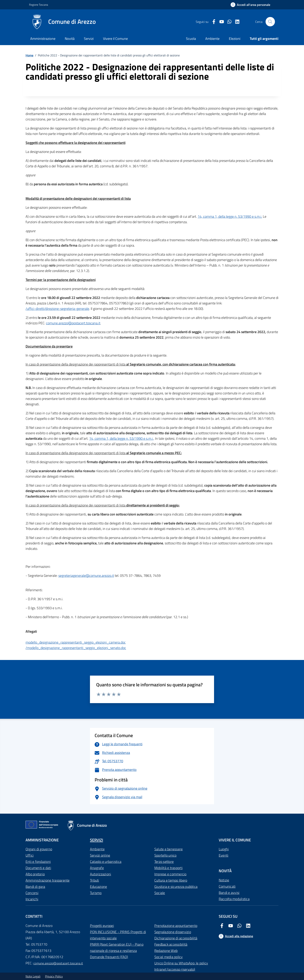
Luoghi (224, 849)
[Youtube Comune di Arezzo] (220, 22)
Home (29, 55)
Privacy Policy (54, 976)
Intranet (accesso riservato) (175, 969)
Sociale (160, 893)
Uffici (30, 855)
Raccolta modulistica (234, 899)
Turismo (96, 893)
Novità (70, 39)
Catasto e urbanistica (106, 862)
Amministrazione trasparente (48, 880)
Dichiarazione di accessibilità (176, 938)
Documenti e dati (38, 868)
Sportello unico (165, 855)
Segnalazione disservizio (173, 932)
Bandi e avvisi (229, 893)
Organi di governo (39, 849)
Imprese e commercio (170, 874)
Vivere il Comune (115, 39)
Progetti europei (102, 926)
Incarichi (32, 899)
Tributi (95, 880)
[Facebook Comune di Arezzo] (212, 22)
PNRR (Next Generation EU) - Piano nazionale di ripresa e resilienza (117, 947)
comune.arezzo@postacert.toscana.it (73, 323)
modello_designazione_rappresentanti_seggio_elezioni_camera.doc (76, 642)
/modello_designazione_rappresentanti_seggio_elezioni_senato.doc (76, 648)
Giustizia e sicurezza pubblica (176, 887)
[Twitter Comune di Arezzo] (228, 22)
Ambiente (97, 849)
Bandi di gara (35, 887)
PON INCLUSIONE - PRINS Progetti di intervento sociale (118, 935)
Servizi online (100, 855)
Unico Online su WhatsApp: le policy (181, 963)
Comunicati (227, 886)
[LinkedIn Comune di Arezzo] (236, 22)
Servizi (89, 39)
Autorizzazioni (100, 874)
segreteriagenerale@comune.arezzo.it (86, 576)
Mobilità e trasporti (168, 868)
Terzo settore (164, 862)
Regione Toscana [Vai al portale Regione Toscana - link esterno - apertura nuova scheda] (39, 5)
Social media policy (169, 957)
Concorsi (32, 893)
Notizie (224, 880)
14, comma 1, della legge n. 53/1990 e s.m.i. (230, 216)
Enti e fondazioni (38, 862)
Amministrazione (43, 39)
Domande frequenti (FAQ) (109, 957)
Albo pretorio (35, 874)
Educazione (98, 887)
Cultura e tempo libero (171, 880)
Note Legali (33, 976)
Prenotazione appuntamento (176, 926)
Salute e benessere (168, 849)
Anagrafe (97, 868)
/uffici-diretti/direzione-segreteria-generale (57, 309)
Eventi (224, 855)
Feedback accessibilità (171, 944)
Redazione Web (166, 951)
